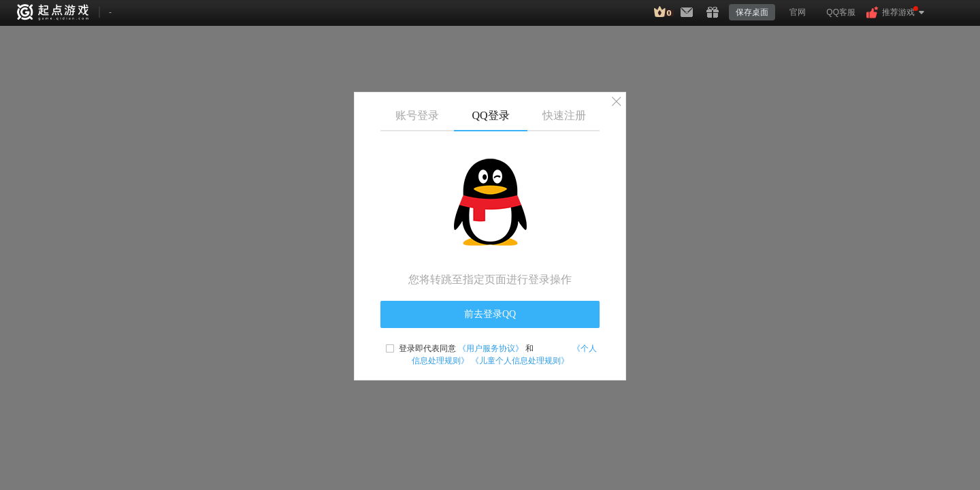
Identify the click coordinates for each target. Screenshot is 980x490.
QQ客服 (841, 12)
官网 (798, 12)
